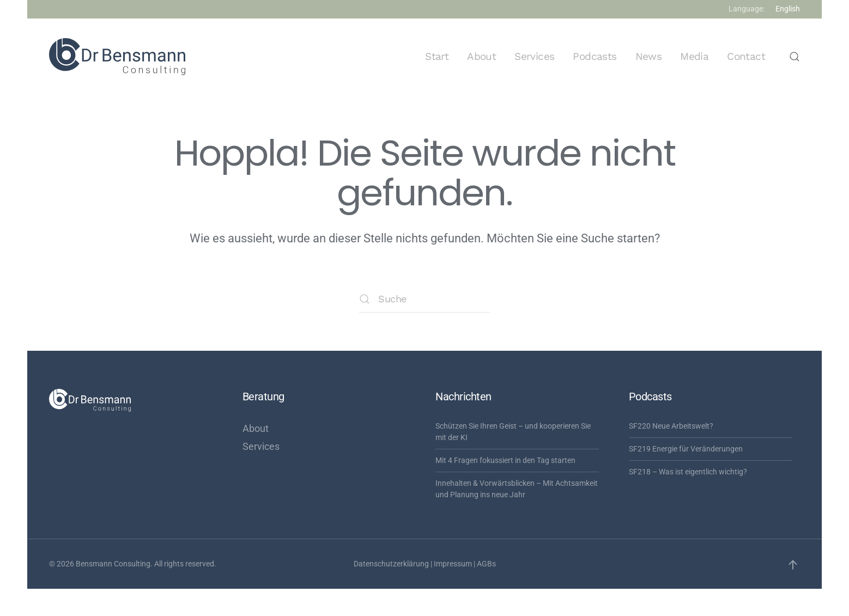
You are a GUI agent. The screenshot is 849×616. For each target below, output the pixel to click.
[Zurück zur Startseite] (117, 57)
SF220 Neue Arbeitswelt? (671, 426)
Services (534, 56)
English (788, 9)
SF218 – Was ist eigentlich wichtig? (688, 472)
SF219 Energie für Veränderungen (686, 449)
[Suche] (424, 299)
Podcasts (595, 56)
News (649, 56)
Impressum (453, 564)
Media (694, 56)
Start (437, 56)
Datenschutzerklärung (391, 564)
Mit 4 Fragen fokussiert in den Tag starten (505, 460)
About (481, 56)
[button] (795, 57)
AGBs (486, 564)
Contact (746, 56)
